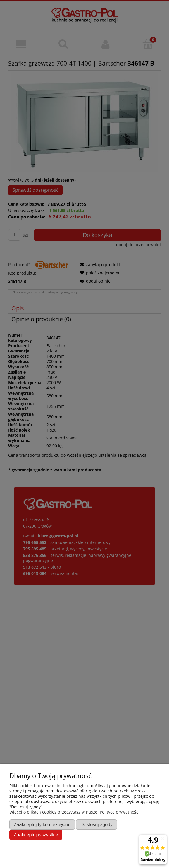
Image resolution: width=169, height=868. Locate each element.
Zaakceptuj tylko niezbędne (42, 824)
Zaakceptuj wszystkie (36, 835)
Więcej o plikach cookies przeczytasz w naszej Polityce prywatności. (75, 812)
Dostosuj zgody (96, 824)
